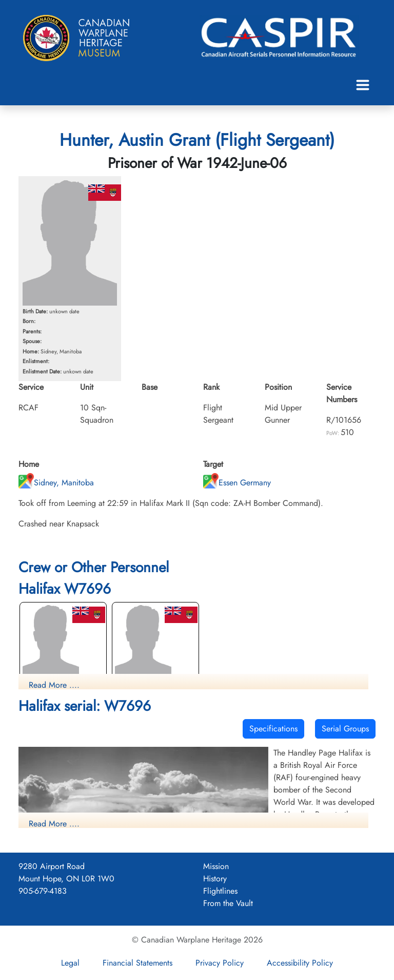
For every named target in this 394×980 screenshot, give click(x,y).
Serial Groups (345, 729)
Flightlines (220, 891)
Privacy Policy (220, 963)
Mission (216, 866)
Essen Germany (237, 483)
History (215, 879)
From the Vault (228, 903)
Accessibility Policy (300, 963)
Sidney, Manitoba (56, 483)
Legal (70, 963)
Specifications (273, 729)
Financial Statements (137, 963)
